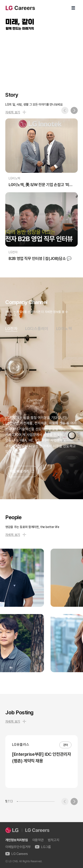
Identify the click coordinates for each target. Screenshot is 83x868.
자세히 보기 (16, 112)
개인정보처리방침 (17, 840)
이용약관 (38, 840)
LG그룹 (43, 847)
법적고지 (53, 840)
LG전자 (11, 329)
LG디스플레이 (37, 329)
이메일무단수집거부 (18, 847)
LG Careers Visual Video (41, 56)
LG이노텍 (64, 329)
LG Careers (17, 854)
